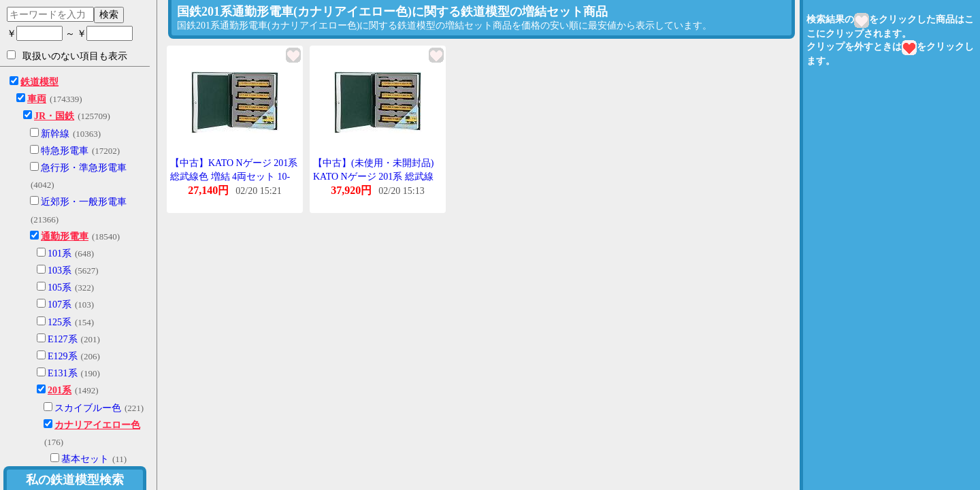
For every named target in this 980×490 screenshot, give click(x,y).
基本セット (85, 459)
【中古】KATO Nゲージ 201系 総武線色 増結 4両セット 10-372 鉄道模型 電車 (234, 176)
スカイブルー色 (88, 408)
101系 (60, 254)
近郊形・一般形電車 (84, 202)
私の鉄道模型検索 (75, 480)
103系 (60, 271)
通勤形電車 (65, 236)
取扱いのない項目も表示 (67, 56)
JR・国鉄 (54, 116)
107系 (60, 305)
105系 (60, 288)
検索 (109, 14)
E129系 (63, 356)
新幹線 (55, 134)
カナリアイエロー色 (97, 425)
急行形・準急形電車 (84, 168)
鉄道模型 (39, 82)
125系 (60, 322)
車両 (37, 99)
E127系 (63, 339)
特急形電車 (65, 151)
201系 (60, 390)
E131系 (63, 373)
